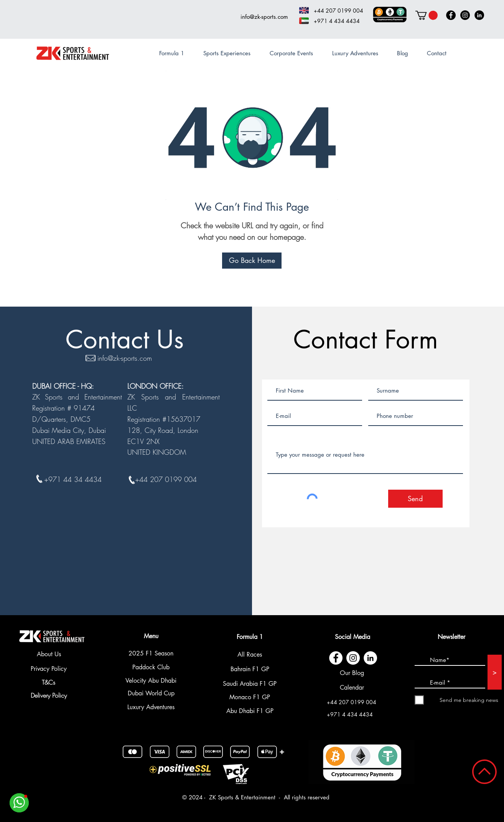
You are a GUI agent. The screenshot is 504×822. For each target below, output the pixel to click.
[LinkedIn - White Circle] (370, 658)
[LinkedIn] (479, 15)
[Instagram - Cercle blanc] (353, 658)
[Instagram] (465, 15)
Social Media (352, 637)
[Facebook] (451, 15)
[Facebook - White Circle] (336, 658)
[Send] (415, 499)
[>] (495, 672)
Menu (151, 636)
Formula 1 (250, 637)
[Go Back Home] (252, 261)
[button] (427, 15)
